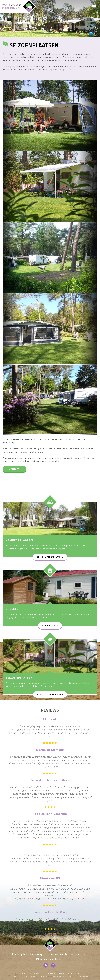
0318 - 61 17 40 (77, 954)
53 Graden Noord (40, 976)
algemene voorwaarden (80, 976)
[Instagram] (53, 965)
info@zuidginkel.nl (51, 959)
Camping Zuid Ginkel (45, 973)
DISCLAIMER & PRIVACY (58, 976)
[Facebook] (46, 965)
